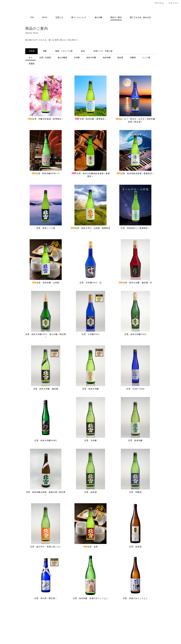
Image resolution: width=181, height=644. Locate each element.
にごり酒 (146, 58)
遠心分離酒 (62, 58)
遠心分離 (98, 17)
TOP (32, 17)
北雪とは (59, 17)
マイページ (172, 3)
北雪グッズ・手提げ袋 (103, 51)
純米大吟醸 (91, 58)
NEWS (45, 17)
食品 (83, 51)
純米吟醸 (107, 58)
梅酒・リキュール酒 (64, 51)
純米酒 (120, 58)
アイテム (157, 3)
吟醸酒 (133, 58)
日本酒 (32, 51)
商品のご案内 (116, 17)
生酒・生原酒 (45, 58)
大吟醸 (77, 58)
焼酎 (45, 51)
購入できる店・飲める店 (140, 17)
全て (31, 58)
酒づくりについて (79, 17)
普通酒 (32, 64)
